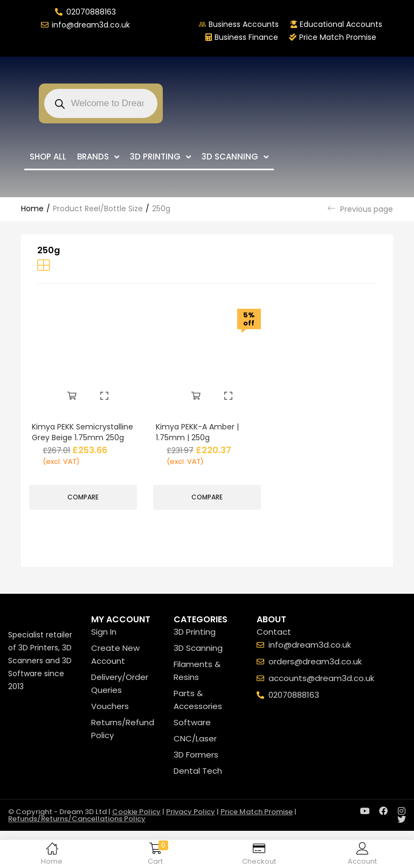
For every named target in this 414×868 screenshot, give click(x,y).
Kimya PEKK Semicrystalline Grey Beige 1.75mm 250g (73, 436)
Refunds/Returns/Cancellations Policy (77, 830)
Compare (83, 506)
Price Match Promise (257, 823)
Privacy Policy (191, 823)
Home (32, 209)
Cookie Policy (136, 823)
